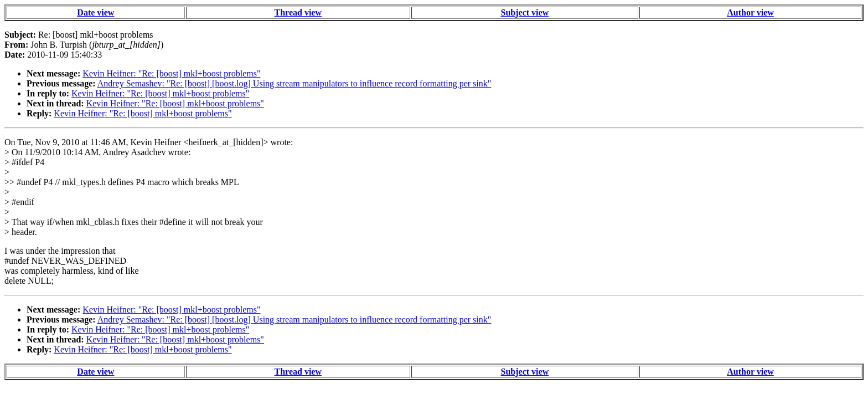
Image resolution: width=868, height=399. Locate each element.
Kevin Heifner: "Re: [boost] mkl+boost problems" (171, 73)
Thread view (298, 12)
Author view (750, 12)
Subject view (525, 12)
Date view (95, 12)
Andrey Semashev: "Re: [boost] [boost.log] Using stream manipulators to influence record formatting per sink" (294, 83)
